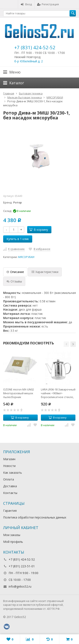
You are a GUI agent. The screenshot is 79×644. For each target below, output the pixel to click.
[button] (66, 344)
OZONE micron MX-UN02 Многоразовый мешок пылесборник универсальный (19, 393)
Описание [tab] (15, 272)
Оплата (9, 479)
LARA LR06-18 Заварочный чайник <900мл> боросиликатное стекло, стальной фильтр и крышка (58, 393)
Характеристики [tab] (45, 272)
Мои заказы (12, 535)
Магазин (9, 459)
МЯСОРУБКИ (26, 257)
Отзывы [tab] (14, 281)
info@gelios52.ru (20, 586)
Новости (9, 466)
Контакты (10, 493)
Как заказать (13, 473)
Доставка (10, 486)
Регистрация (48, 4)
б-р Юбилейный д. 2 (29, 61)
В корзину (39, 230)
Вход (26, 4)
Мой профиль (13, 542)
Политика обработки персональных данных (35, 517)
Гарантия (10, 511)
